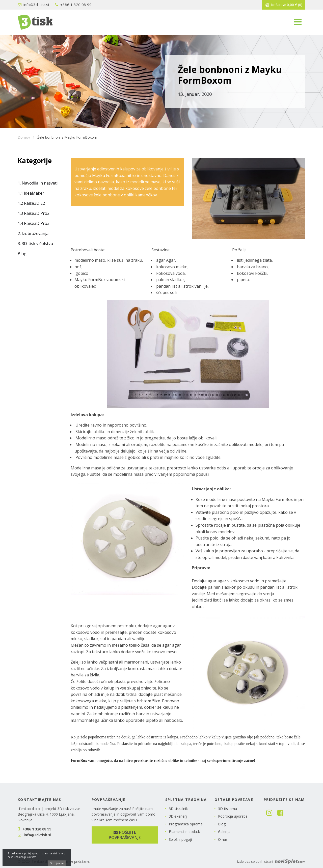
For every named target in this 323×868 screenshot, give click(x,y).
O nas (223, 839)
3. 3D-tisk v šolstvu (35, 244)
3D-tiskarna (227, 809)
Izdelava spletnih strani (271, 861)
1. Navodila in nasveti (38, 183)
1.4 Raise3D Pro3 (34, 223)
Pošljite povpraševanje (125, 835)
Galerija (224, 832)
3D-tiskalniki (179, 809)
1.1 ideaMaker (31, 193)
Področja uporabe (233, 816)
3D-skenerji (178, 816)
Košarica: (284, 5)
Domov (24, 137)
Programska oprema (186, 824)
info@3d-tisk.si (33, 5)
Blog (22, 254)
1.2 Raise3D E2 (31, 203)
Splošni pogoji (180, 839)
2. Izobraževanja (33, 233)
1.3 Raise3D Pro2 (34, 213)
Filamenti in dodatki (185, 832)
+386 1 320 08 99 (73, 5)
